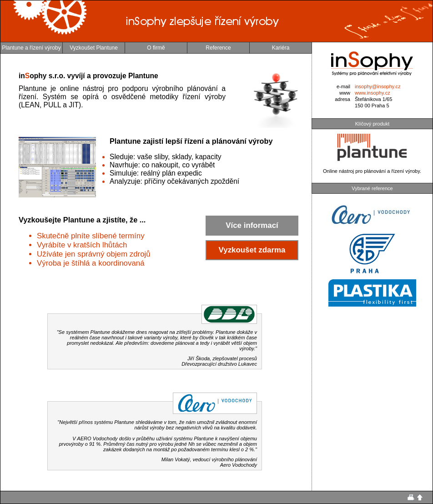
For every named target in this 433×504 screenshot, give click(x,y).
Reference (218, 48)
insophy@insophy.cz (378, 86)
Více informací (252, 225)
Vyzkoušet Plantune (94, 48)
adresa (342, 99)
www (345, 93)
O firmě (156, 48)
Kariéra (281, 48)
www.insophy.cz (373, 93)
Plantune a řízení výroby (31, 48)
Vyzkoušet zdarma (252, 250)
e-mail (343, 86)
